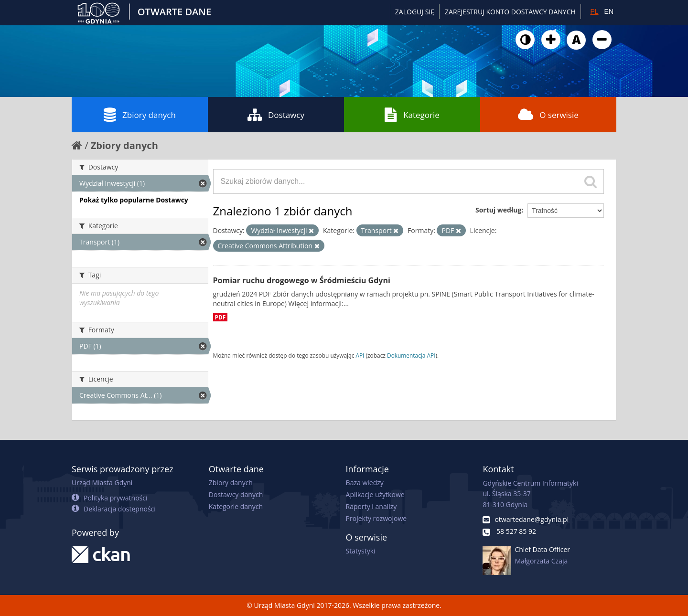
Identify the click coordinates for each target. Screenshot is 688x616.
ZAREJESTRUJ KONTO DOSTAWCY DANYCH (510, 12)
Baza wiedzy (365, 483)
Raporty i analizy (371, 506)
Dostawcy (276, 115)
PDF (220, 317)
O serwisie (548, 115)
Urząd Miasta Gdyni (102, 483)
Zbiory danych (140, 115)
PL (594, 11)
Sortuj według (498, 210)
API (360, 355)
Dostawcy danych (236, 494)
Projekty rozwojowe (376, 518)
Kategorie (412, 115)
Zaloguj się (415, 12)
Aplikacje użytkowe (375, 494)
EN (609, 11)
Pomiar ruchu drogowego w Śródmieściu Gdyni (302, 280)
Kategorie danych (236, 506)
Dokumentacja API (411, 355)
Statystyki (361, 551)
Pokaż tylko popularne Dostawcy (134, 200)
